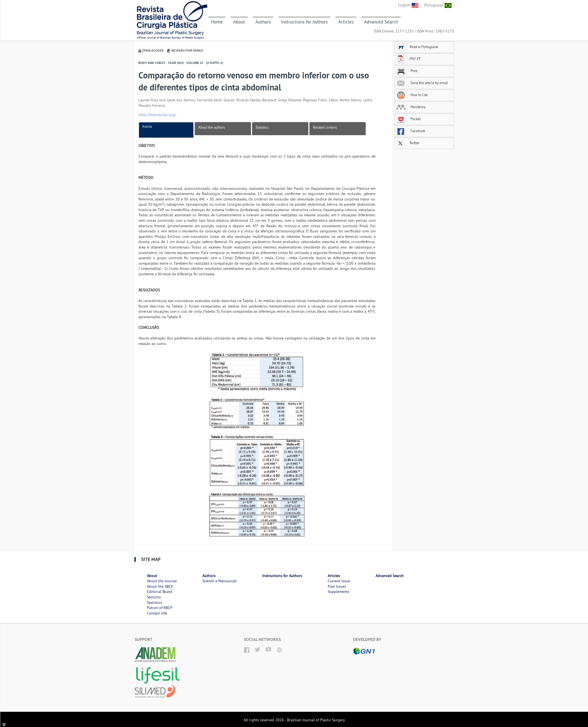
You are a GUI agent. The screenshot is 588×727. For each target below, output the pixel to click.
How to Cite (412, 95)
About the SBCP (160, 586)
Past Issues (337, 586)
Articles (346, 22)
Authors (263, 22)
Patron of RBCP (160, 608)
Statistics (262, 127)
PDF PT (408, 59)
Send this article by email (422, 83)
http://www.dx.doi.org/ (157, 115)
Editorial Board (160, 592)
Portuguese (438, 5)
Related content (325, 127)
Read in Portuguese (417, 47)
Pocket (408, 119)
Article (147, 126)
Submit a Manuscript (220, 581)
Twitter (408, 143)
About (239, 22)
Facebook (411, 131)
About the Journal (162, 581)
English (408, 5)
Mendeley (411, 107)
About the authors (212, 127)
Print (407, 71)
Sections (154, 597)
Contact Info (157, 613)
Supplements (339, 592)
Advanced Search (381, 22)
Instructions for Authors (304, 22)
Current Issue (339, 581)
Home (217, 22)
